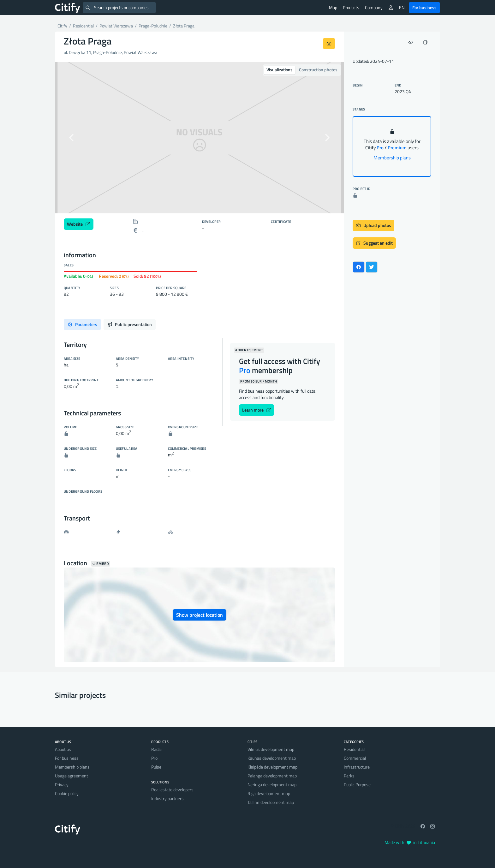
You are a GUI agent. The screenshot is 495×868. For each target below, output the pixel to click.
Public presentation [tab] (130, 324)
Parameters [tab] (82, 324)
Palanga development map (272, 776)
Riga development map (269, 793)
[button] (77, 138)
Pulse (156, 767)
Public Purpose (357, 785)
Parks (349, 776)
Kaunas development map (272, 758)
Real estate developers (172, 790)
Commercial (355, 758)
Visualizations (280, 70)
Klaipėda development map (272, 767)
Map (333, 7)
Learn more (257, 410)
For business (424, 7)
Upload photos (373, 225)
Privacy (62, 785)
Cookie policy (67, 793)
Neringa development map (272, 785)
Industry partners (167, 798)
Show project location (200, 615)
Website (79, 224)
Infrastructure (357, 767)
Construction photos (318, 70)
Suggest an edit (374, 243)
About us (63, 749)
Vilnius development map (271, 749)
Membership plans (392, 158)
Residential (354, 749)
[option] (199, 138)
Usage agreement (72, 776)
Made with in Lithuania (410, 842)
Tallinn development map (271, 802)
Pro (154, 758)
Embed (101, 564)
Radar (157, 749)
